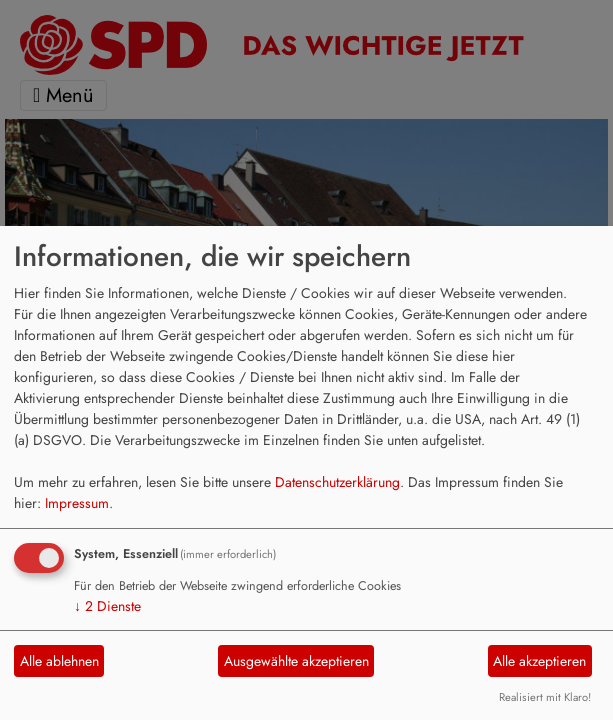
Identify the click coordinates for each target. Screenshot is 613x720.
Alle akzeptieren (539, 661)
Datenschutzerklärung (337, 482)
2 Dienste (107, 606)
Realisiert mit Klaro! (545, 697)
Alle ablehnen (59, 661)
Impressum (77, 503)
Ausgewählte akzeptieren (296, 661)
